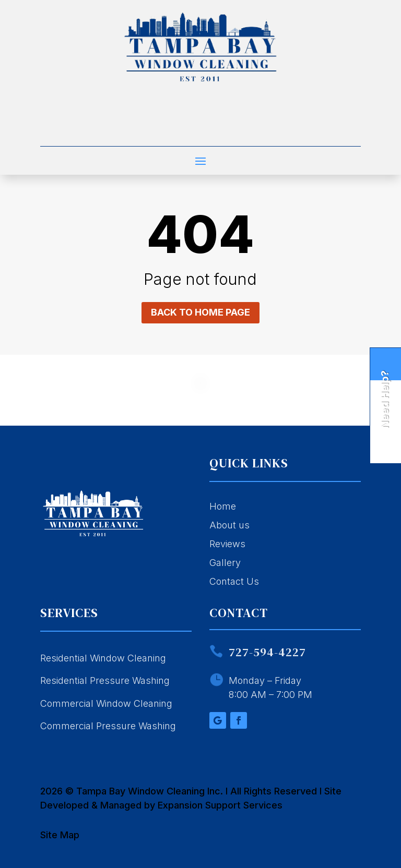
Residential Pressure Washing (105, 680)
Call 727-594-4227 (200, 129)
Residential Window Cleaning (103, 658)
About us (229, 525)
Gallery (225, 563)
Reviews (227, 544)
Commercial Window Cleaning (106, 703)
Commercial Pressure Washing (108, 726)
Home (223, 506)
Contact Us (234, 581)
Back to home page (200, 312)
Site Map (60, 835)
